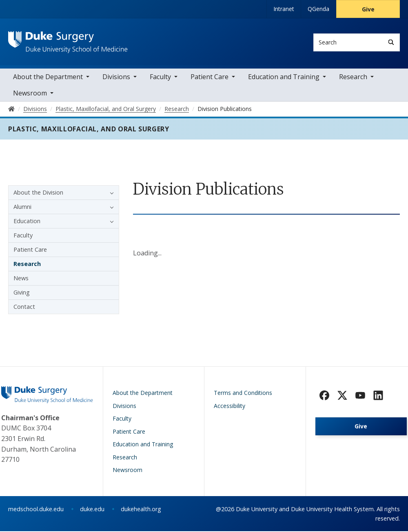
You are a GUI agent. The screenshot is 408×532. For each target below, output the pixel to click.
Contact (24, 307)
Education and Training (284, 78)
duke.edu (92, 510)
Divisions (116, 78)
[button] (110, 193)
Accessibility (229, 407)
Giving (22, 293)
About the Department (48, 78)
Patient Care (210, 78)
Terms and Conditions (243, 393)
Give (368, 9)
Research (353, 78)
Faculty (160, 78)
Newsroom (30, 94)
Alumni (22, 207)
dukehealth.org (141, 510)
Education (27, 222)
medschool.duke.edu (36, 510)
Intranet (284, 9)
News (21, 279)
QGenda (318, 9)
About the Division (38, 193)
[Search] (391, 42)
